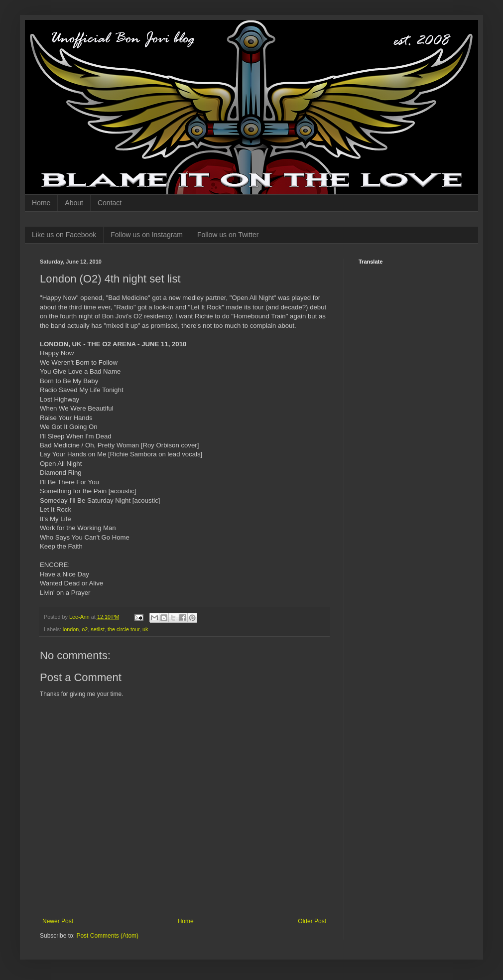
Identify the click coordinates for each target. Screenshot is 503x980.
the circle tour (124, 629)
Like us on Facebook (64, 235)
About (74, 203)
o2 (85, 629)
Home (41, 203)
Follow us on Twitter (228, 235)
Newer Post (58, 921)
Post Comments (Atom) (107, 936)
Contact (110, 203)
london (71, 629)
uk (145, 629)
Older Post (312, 921)
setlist (98, 629)
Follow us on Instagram (147, 235)
